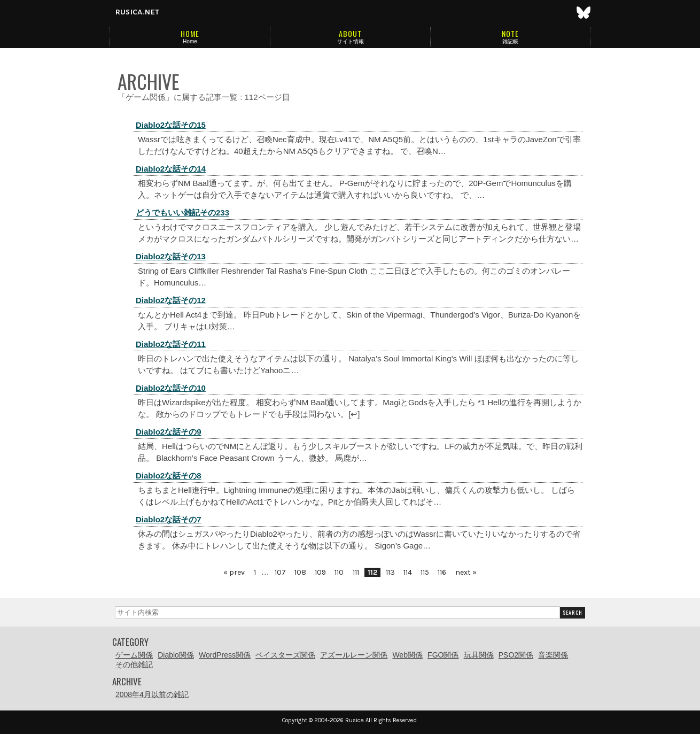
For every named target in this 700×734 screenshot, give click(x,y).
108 (300, 572)
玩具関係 (479, 655)
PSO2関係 (516, 655)
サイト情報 (351, 41)
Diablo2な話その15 (171, 125)
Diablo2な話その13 (171, 256)
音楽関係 (553, 655)
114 (408, 572)
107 (280, 572)
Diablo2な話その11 (171, 344)
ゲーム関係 (134, 655)
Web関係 (407, 655)
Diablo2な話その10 (171, 388)
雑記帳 (510, 41)
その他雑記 (134, 665)
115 (425, 572)
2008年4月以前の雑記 (152, 694)
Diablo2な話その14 (171, 169)
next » (466, 572)
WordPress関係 (225, 655)
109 (320, 572)
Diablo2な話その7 (169, 519)
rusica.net (137, 12)
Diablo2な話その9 (169, 432)
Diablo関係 (176, 655)
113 (390, 572)
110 (339, 572)
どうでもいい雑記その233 (182, 213)
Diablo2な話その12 (171, 300)
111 (356, 572)
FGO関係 (443, 655)
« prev (234, 572)
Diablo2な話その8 (169, 476)
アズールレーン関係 (354, 655)
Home (190, 41)
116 (442, 572)
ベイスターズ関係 (285, 655)
